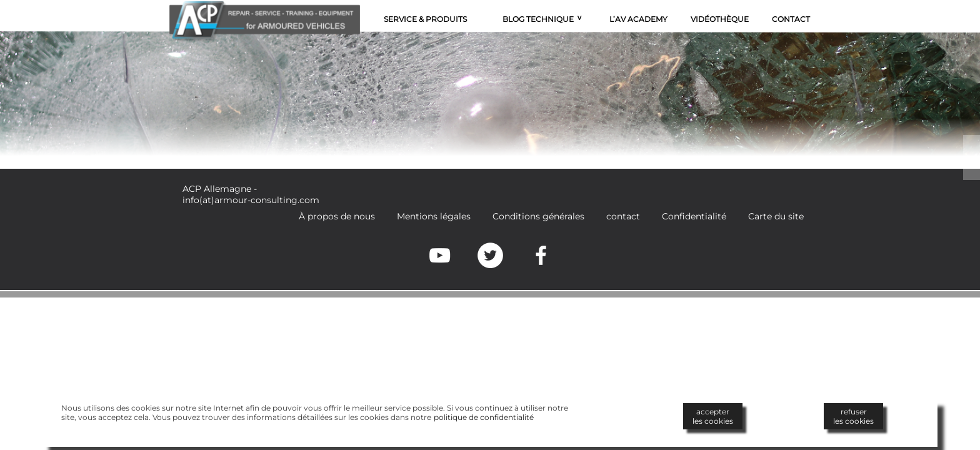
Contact (791, 19)
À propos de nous (337, 216)
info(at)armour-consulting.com (251, 200)
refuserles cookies (853, 416)
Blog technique (538, 19)
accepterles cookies (713, 416)
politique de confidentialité (484, 417)
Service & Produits (425, 19)
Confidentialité (694, 216)
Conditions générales (538, 216)
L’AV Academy (638, 19)
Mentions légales (434, 216)
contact (623, 216)
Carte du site (776, 216)
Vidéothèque (720, 19)
